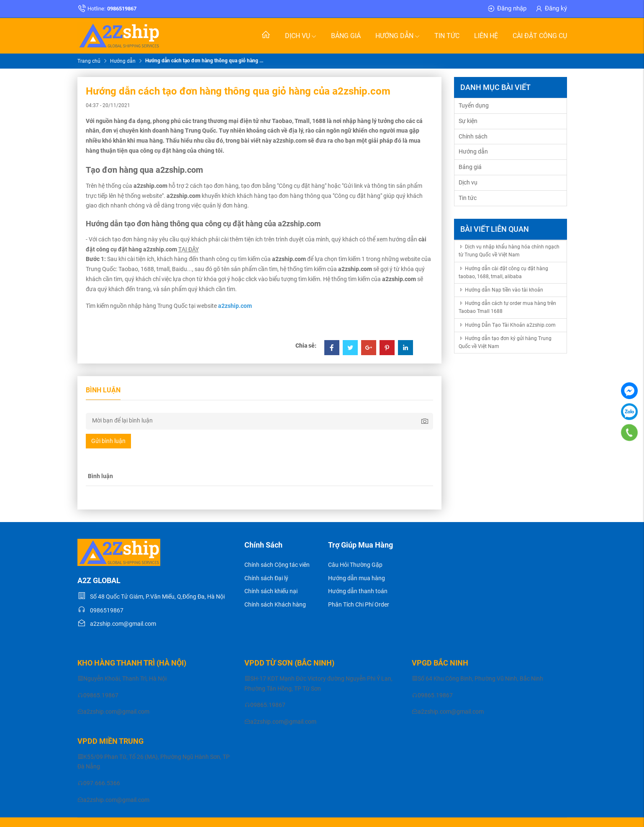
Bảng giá (346, 36)
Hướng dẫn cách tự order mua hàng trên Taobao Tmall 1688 (507, 307)
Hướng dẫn (398, 36)
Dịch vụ (301, 36)
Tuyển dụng (474, 105)
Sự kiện (468, 121)
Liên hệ (486, 36)
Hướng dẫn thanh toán (358, 591)
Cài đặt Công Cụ (540, 36)
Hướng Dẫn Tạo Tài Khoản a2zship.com (507, 325)
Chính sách (473, 136)
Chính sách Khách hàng (275, 604)
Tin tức (447, 36)
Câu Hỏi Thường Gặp (355, 565)
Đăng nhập (507, 9)
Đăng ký (551, 9)
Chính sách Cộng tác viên (277, 565)
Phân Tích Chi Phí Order (359, 604)
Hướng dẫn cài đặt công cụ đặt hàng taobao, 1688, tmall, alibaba (503, 273)
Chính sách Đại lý (266, 578)
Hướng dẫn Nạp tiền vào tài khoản (501, 290)
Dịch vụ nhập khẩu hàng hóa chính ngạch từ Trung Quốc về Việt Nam (509, 251)
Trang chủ (89, 61)
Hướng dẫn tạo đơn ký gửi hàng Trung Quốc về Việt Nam (505, 342)
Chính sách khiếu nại (271, 591)
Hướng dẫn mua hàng (357, 578)
